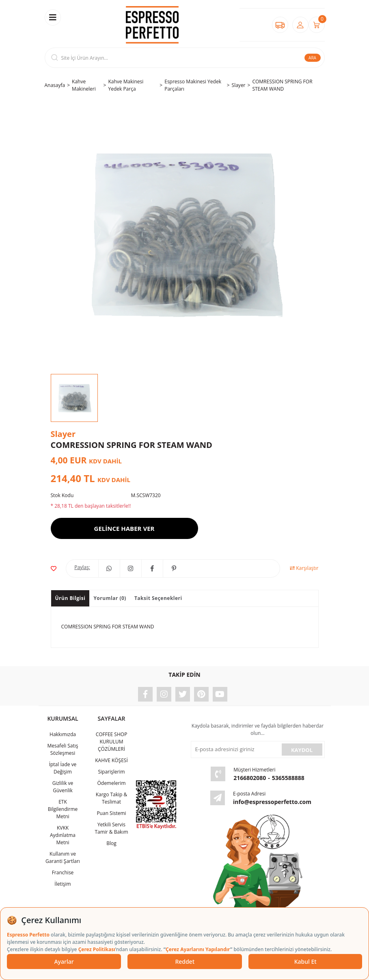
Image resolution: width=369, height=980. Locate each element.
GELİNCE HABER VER (124, 528)
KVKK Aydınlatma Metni (63, 835)
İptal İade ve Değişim (63, 768)
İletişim (63, 884)
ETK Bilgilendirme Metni (63, 809)
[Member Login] (300, 25)
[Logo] (152, 25)
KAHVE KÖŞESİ (111, 760)
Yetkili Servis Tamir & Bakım (111, 828)
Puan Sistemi (111, 813)
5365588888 (288, 778)
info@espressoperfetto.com (272, 802)
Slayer (63, 434)
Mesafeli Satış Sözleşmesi (63, 749)
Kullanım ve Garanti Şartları (63, 857)
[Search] (185, 58)
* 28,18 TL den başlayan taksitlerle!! (91, 506)
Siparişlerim (111, 772)
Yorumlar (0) (110, 598)
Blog (111, 843)
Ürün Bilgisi (70, 598)
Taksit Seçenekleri (158, 598)
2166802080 (250, 778)
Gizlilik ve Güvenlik (63, 787)
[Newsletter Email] (235, 750)
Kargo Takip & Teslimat (112, 798)
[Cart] (317, 25)
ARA (312, 58)
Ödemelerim (111, 783)
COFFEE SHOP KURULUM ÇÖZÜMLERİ (112, 742)
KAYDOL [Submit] (302, 750)
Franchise (63, 872)
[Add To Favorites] (54, 568)
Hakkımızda (63, 734)
